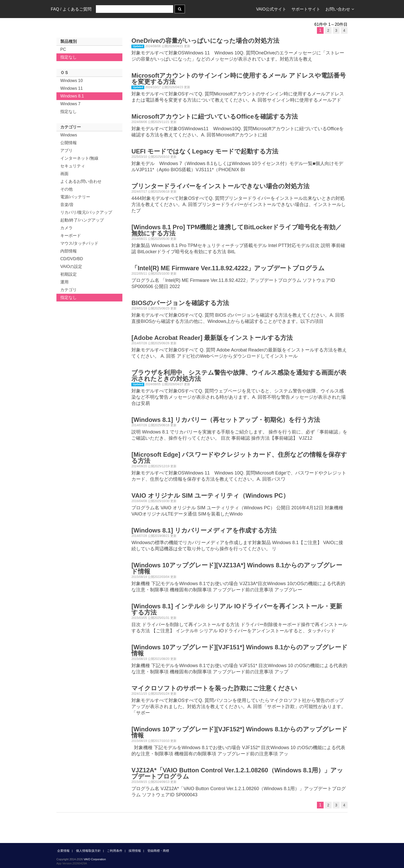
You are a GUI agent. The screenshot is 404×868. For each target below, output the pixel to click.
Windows (69, 135)
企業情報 (63, 851)
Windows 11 (71, 88)
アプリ (66, 150)
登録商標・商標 (158, 851)
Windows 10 (71, 81)
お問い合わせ (340, 9)
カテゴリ (69, 290)
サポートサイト (306, 9)
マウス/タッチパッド (79, 243)
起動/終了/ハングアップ (82, 220)
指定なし (69, 57)
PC (63, 49)
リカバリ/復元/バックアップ (86, 212)
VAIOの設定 (71, 267)
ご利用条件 (115, 851)
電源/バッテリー (75, 197)
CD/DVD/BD (72, 259)
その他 (66, 189)
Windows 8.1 (72, 96)
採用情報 (135, 851)
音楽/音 (67, 205)
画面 (64, 174)
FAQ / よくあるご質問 (71, 9)
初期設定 (69, 274)
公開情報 (69, 143)
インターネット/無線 (79, 158)
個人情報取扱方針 (88, 851)
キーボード (71, 236)
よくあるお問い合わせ (81, 181)
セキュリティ (73, 166)
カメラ (66, 228)
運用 (64, 282)
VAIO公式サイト (271, 9)
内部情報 (69, 251)
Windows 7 (70, 104)
